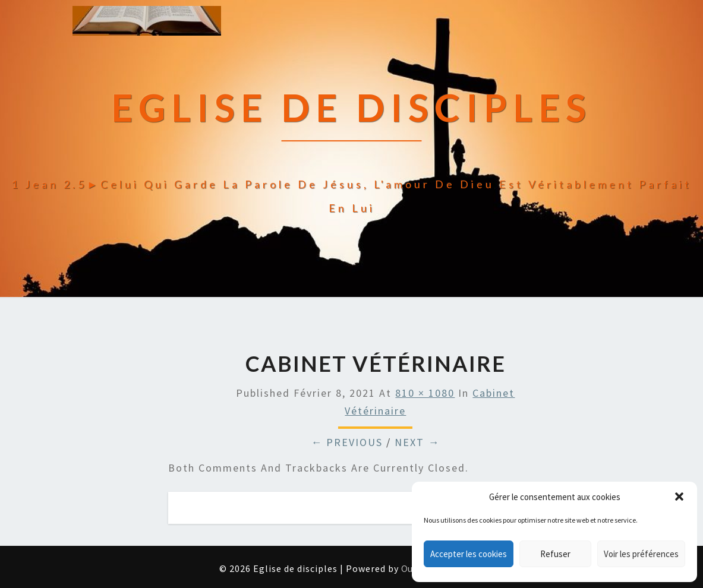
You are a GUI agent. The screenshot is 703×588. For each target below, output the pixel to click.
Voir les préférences (641, 554)
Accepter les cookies (469, 554)
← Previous (347, 442)
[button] (679, 497)
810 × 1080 (425, 393)
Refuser (555, 554)
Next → (417, 442)
